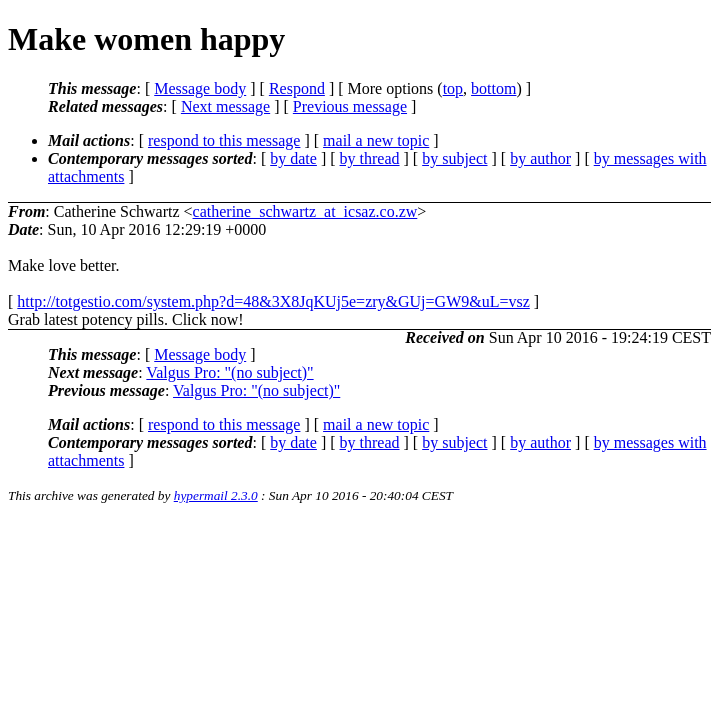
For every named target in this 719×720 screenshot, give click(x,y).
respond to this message (224, 140)
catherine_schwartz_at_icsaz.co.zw (305, 211)
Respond (297, 88)
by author (540, 158)
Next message (225, 106)
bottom (493, 88)
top (453, 88)
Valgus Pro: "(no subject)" (229, 372)
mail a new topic (376, 140)
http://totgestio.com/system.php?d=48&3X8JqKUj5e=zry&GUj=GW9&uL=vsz (273, 301)
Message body (200, 88)
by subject (454, 158)
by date (293, 158)
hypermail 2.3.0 (216, 495)
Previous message (350, 106)
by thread (370, 158)
